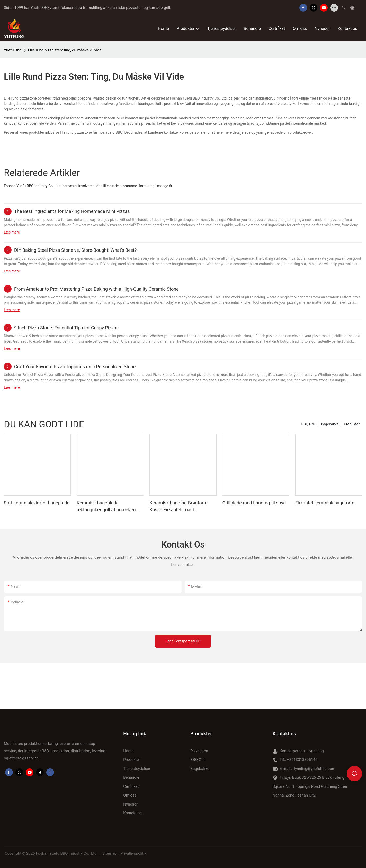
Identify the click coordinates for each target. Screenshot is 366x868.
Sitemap (109, 853)
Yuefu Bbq (13, 50)
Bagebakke (330, 424)
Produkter (352, 424)
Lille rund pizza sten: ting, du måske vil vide (65, 50)
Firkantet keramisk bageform (325, 503)
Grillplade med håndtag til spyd (254, 503)
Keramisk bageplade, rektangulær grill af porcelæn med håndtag (106, 507)
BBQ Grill (308, 424)
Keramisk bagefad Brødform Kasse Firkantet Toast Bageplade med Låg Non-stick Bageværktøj (180, 507)
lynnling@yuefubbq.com (315, 769)
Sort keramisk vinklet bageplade (37, 503)
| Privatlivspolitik (132, 853)
